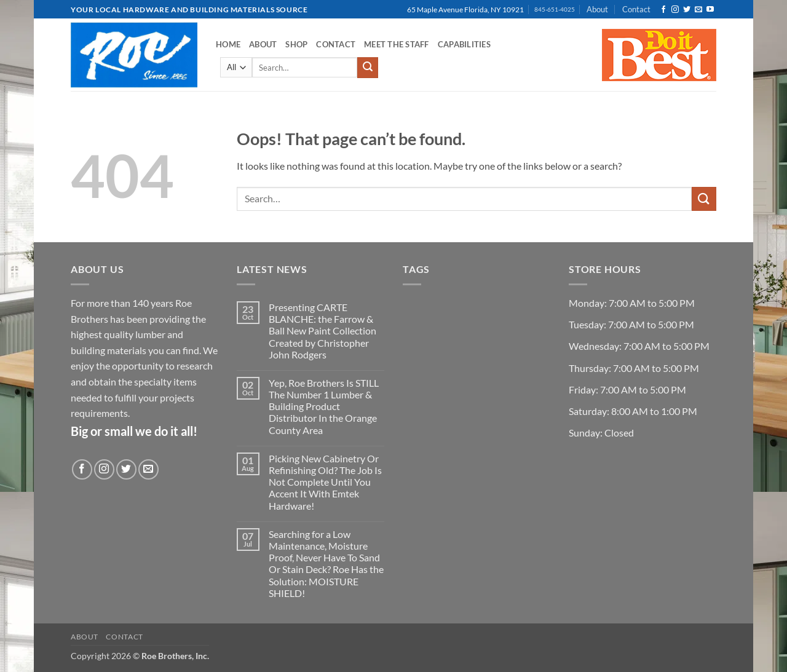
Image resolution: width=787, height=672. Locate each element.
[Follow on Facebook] (663, 10)
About (597, 9)
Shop (296, 44)
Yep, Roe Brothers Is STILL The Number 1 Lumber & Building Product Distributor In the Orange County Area (324, 406)
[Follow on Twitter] (687, 10)
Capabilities (464, 44)
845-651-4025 (555, 10)
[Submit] (368, 68)
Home (228, 44)
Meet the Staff (397, 44)
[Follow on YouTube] (710, 10)
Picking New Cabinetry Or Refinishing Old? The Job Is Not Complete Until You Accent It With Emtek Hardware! (325, 482)
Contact (636, 9)
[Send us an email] (698, 10)
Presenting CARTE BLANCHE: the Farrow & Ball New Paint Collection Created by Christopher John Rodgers (322, 331)
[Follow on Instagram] (675, 10)
